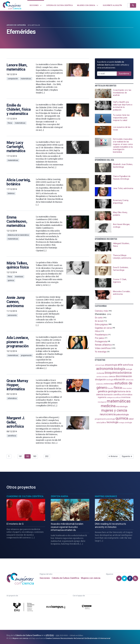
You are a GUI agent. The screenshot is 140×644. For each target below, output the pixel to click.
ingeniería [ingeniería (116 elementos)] (102, 397)
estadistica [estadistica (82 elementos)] (100, 384)
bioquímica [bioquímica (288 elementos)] (112, 373)
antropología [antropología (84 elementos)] (100, 365)
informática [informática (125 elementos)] (127, 395)
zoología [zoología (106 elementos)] (128, 422)
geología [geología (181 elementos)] (112, 391)
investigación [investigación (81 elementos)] (102, 402)
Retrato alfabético (103, 345)
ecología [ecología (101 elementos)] (110, 380)
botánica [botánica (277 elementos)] (126, 373)
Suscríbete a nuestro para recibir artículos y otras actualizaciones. (113, 65)
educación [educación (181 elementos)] (119, 379)
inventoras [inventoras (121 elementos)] (126, 397)
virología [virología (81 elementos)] (122, 423)
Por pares (100, 338)
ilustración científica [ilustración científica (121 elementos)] (113, 395)
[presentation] (114, 93)
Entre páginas (101, 324)
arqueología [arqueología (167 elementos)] (111, 365)
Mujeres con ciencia (91, 578)
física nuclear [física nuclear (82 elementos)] (127, 388)
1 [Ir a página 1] (9, 456)
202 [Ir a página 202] (47, 456)
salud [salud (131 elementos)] (131, 419)
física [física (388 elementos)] (118, 388)
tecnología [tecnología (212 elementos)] (113, 422)
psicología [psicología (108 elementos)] (111, 419)
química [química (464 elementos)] (122, 418)
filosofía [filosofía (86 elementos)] (110, 388)
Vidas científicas (103, 348)
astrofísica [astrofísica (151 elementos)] (128, 365)
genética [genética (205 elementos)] (103, 391)
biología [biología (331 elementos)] (119, 369)
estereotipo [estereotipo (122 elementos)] (109, 384)
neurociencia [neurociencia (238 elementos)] (108, 414)
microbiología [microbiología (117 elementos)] (122, 406)
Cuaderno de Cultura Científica (25, 496)
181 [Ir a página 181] (20, 456)
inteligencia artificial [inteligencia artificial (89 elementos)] (114, 397)
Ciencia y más (101, 311)
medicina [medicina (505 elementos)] (108, 406)
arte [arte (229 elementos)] (120, 365)
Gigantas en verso (103, 328)
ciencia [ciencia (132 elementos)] (112, 376)
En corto (99, 318)
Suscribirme (124, 74)
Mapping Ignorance (106, 496)
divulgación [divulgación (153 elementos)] (100, 380)
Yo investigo (101, 352)
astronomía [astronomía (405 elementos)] (105, 369)
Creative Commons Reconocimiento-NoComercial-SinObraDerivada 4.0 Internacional (78, 638)
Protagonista (101, 341)
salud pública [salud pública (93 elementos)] (101, 423)
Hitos (97, 331)
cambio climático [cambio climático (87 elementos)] (102, 377)
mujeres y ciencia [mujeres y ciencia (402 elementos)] (114, 410)
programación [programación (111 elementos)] (100, 419)
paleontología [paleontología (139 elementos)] (122, 415)
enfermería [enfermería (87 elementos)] (129, 380)
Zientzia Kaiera (59, 496)
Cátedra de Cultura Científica (65, 578)
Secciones (45, 578)
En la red (99, 321)
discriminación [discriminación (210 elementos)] (124, 376)
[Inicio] (12, 5)
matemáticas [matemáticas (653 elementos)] (119, 401)
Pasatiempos (101, 335)
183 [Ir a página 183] (35, 456)
